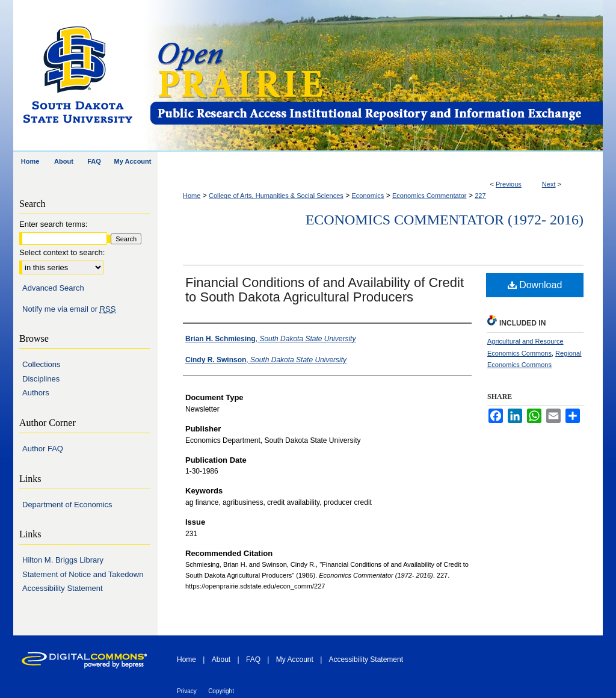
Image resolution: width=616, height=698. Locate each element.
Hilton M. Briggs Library (63, 560)
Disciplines (41, 379)
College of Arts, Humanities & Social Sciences (276, 196)
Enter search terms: (53, 224)
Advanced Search (53, 288)
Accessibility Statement (63, 588)
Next (549, 184)
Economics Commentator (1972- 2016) (445, 220)
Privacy (187, 691)
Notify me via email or (69, 309)
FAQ (253, 659)
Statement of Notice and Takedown (83, 574)
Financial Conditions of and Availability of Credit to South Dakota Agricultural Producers (325, 290)
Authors (36, 393)
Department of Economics (67, 505)
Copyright (221, 691)
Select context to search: (62, 252)
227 (480, 196)
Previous (509, 184)
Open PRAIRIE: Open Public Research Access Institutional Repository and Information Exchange (376, 76)
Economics (368, 196)
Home (192, 196)
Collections (42, 364)
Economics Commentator (430, 196)
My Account (295, 659)
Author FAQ (43, 449)
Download (535, 285)
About (221, 659)
